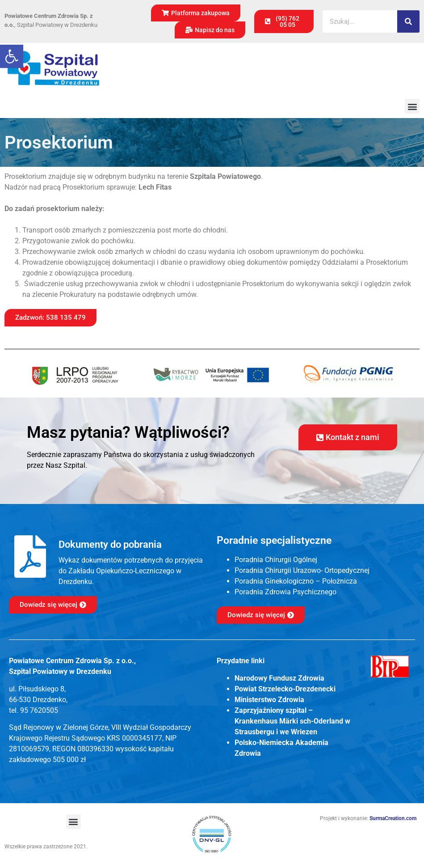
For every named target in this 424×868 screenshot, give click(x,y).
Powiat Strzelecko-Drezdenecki (285, 689)
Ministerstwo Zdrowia (269, 700)
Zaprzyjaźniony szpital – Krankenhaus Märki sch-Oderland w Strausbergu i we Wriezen (292, 721)
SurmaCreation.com (393, 818)
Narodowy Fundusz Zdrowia (279, 678)
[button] (12, 56)
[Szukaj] (408, 21)
